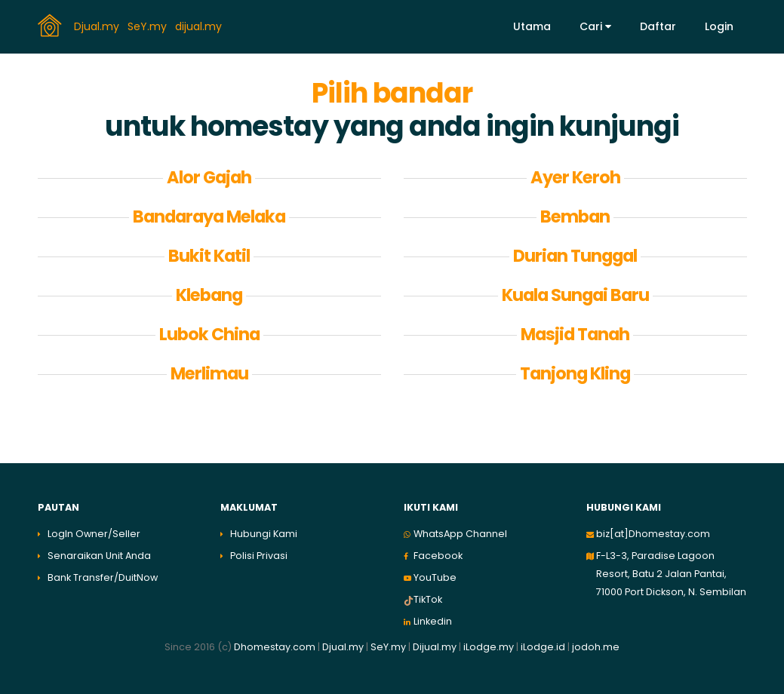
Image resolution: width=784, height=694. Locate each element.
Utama (532, 26)
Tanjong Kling (575, 373)
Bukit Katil (209, 256)
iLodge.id (544, 647)
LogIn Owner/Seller (94, 534)
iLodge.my (489, 647)
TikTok (428, 599)
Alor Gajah (209, 177)
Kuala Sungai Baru (575, 295)
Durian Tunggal (575, 256)
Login (719, 26)
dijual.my (200, 26)
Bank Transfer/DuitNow (103, 577)
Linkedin (433, 621)
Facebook (438, 556)
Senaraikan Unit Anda (99, 556)
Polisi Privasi (259, 556)
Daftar (658, 26)
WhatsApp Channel (460, 534)
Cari (595, 26)
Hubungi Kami (264, 534)
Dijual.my (435, 647)
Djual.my (98, 26)
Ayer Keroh (575, 177)
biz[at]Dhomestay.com (653, 534)
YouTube (435, 577)
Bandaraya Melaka (209, 216)
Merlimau (209, 373)
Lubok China (209, 334)
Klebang (209, 295)
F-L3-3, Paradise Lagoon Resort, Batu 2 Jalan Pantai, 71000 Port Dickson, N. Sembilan (671, 574)
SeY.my (149, 26)
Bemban (575, 216)
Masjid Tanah (575, 334)
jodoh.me (596, 647)
